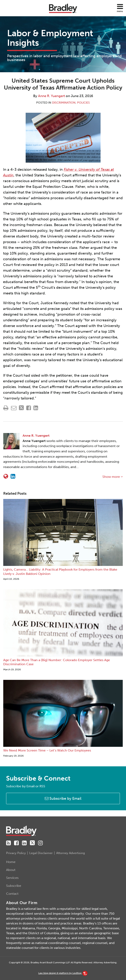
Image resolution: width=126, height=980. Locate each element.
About (11, 870)
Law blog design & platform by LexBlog (63, 973)
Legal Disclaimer (41, 853)
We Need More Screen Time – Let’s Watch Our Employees (47, 750)
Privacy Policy (16, 853)
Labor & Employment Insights (50, 38)
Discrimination (64, 103)
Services (12, 878)
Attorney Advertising (71, 853)
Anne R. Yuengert (51, 96)
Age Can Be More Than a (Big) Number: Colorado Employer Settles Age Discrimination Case (57, 662)
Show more (113, 477)
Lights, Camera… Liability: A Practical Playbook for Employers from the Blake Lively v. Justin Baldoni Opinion (60, 572)
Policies (83, 103)
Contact (12, 894)
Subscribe (14, 886)
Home (11, 862)
